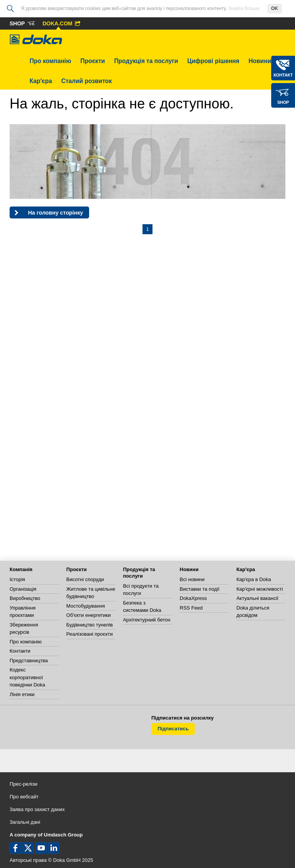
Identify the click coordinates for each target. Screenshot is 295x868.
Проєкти (93, 61)
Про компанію (50, 61)
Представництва (29, 661)
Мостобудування (86, 606)
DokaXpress (193, 598)
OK (275, 8)
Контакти (20, 651)
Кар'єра (41, 81)
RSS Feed (191, 608)
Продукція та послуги (146, 61)
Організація (23, 589)
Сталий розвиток (86, 81)
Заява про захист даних (37, 809)
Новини (260, 61)
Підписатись (173, 729)
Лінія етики (22, 694)
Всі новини (192, 579)
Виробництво (25, 598)
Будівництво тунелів (90, 625)
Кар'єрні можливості (259, 589)
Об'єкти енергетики (89, 615)
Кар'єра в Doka (254, 579)
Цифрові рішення (213, 61)
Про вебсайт (24, 797)
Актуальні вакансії (257, 598)
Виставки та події (200, 589)
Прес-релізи (23, 784)
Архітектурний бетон (147, 620)
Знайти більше (244, 8)
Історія (17, 579)
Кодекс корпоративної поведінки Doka (27, 677)
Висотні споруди (85, 579)
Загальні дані (25, 822)
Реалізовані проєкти (90, 634)
